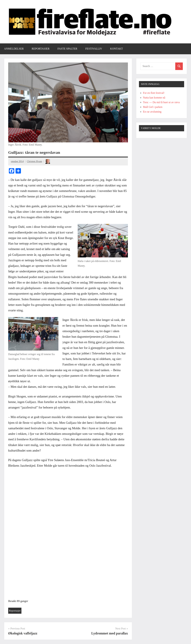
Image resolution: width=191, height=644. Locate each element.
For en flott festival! (154, 93)
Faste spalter (67, 49)
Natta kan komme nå (154, 98)
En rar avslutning (152, 112)
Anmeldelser (14, 49)
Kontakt (117, 49)
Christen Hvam (34, 161)
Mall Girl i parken (153, 107)
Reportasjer (41, 49)
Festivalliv (94, 49)
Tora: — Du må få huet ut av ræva (161, 102)
